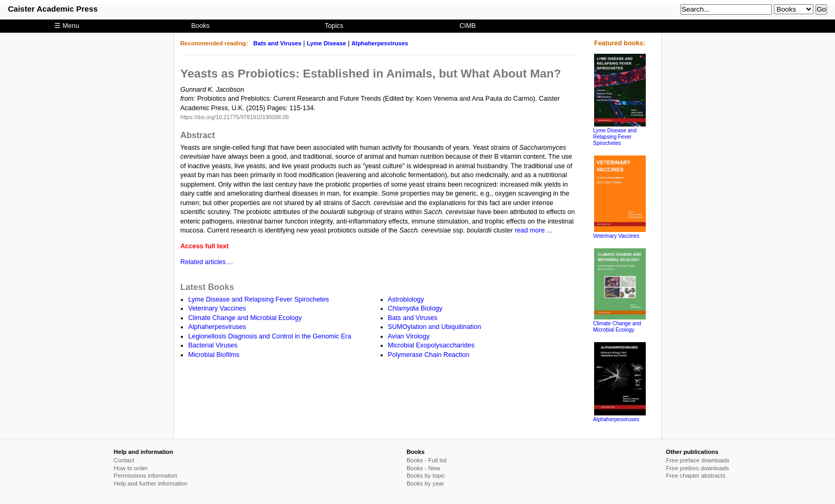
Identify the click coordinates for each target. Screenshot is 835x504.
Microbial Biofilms (214, 355)
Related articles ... (207, 262)
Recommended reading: (214, 43)
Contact (124, 460)
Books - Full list (426, 460)
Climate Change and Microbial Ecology (245, 318)
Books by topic (426, 476)
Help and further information (151, 483)
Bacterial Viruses (213, 345)
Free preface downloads (698, 460)
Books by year (425, 483)
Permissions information (145, 476)
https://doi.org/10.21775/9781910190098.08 (235, 117)
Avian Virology (409, 336)
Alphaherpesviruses (380, 43)
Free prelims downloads (697, 468)
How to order (131, 468)
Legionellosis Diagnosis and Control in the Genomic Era (270, 336)
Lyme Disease (327, 43)
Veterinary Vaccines (217, 308)
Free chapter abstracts (696, 476)
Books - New (423, 468)
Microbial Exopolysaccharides (431, 345)
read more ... (533, 230)
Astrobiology (406, 299)
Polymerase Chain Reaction (429, 355)
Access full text (205, 246)
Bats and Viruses (278, 43)
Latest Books (207, 287)
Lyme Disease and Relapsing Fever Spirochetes (259, 299)
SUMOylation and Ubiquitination (435, 327)
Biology (415, 308)
